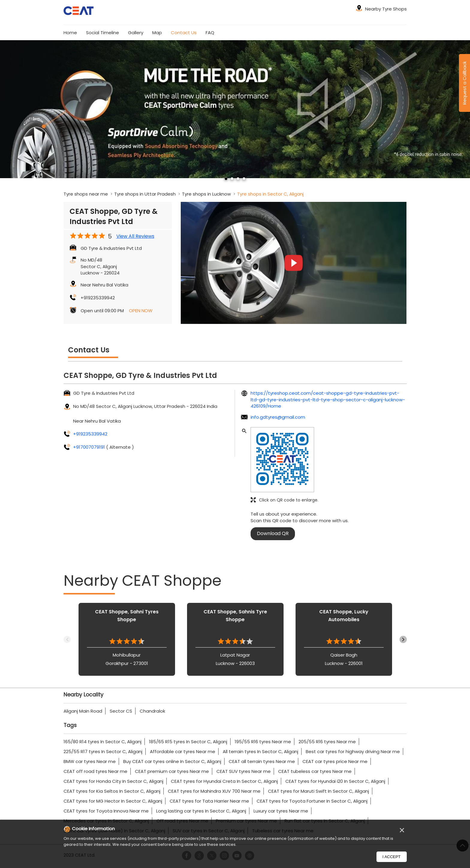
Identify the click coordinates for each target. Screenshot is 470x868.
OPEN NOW (141, 311)
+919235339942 (98, 298)
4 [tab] (244, 179)
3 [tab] (238, 179)
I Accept (392, 857)
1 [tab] (226, 179)
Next (403, 639)
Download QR (273, 533)
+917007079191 (90, 447)
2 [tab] (232, 179)
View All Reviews (135, 236)
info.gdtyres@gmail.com (278, 417)
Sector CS (121, 711)
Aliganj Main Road (83, 711)
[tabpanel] (235, 109)
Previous (67, 639)
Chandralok (152, 711)
